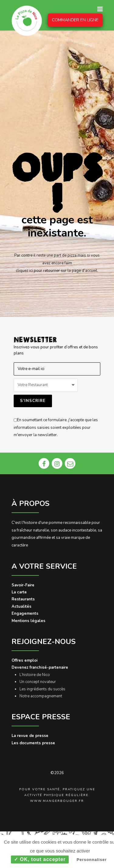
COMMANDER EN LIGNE (75, 20)
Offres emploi (24, 660)
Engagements (25, 614)
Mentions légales (28, 621)
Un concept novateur (38, 682)
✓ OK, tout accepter (40, 859)
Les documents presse (33, 743)
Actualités (21, 607)
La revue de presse (30, 736)
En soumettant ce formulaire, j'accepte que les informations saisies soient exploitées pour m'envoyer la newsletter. (56, 427)
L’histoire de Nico (35, 675)
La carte (19, 592)
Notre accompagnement (41, 696)
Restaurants (23, 599)
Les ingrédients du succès (42, 689)
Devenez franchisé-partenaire (40, 667)
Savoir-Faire (23, 585)
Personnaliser (92, 860)
